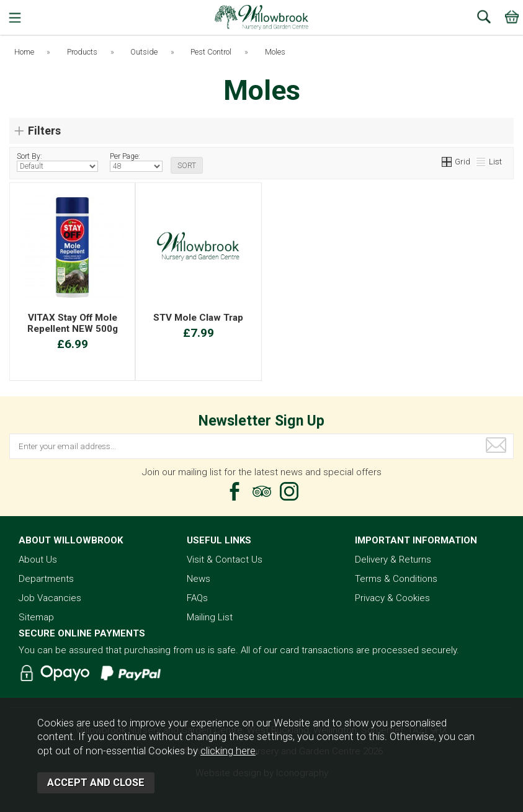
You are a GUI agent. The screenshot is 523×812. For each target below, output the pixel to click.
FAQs (197, 598)
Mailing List (210, 617)
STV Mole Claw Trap (198, 318)
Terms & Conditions (396, 579)
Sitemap (36, 617)
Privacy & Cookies (392, 598)
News (199, 579)
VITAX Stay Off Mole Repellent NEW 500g (73, 323)
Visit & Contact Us (225, 560)
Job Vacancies (50, 598)
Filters (44, 131)
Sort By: (57, 162)
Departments (46, 579)
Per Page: (136, 162)
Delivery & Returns (393, 560)
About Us (38, 560)
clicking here (228, 751)
